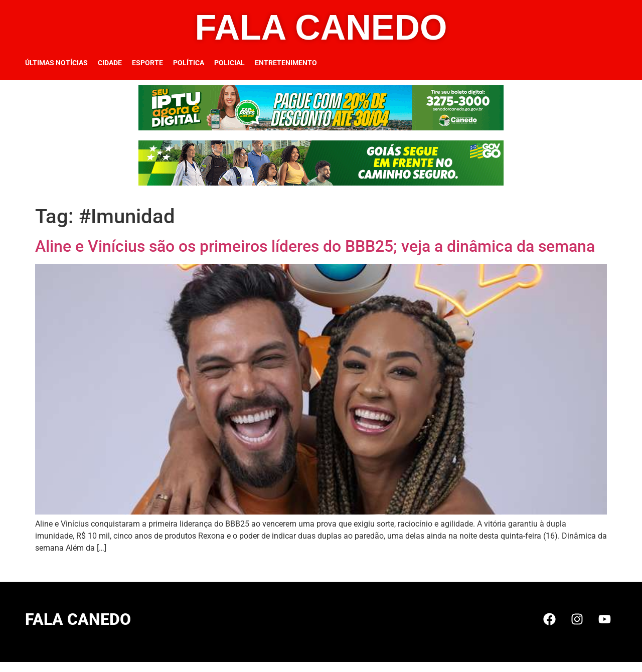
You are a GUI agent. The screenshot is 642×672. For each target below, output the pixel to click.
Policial (229, 63)
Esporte (147, 63)
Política (189, 63)
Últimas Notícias (56, 63)
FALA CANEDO (321, 28)
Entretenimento (286, 63)
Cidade (110, 63)
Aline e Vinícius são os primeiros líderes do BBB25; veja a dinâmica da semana (315, 246)
